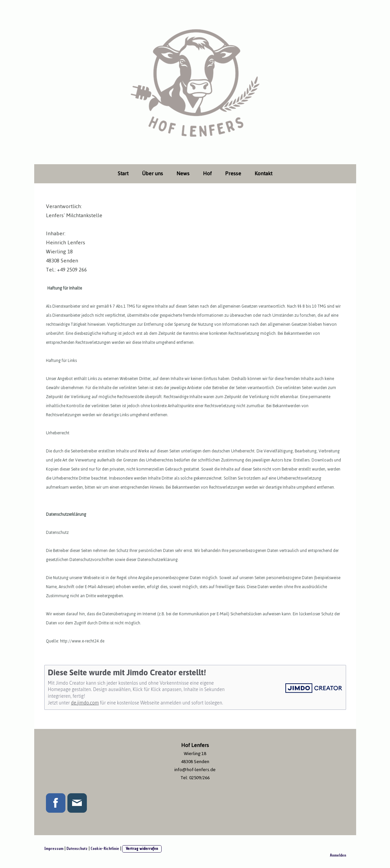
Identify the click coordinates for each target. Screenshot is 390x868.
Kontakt (263, 174)
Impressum (54, 849)
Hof (207, 174)
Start (123, 174)
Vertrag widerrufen (142, 849)
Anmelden (338, 855)
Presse (233, 174)
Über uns (152, 174)
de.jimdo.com (85, 703)
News (183, 174)
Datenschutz (77, 849)
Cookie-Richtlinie (105, 849)
